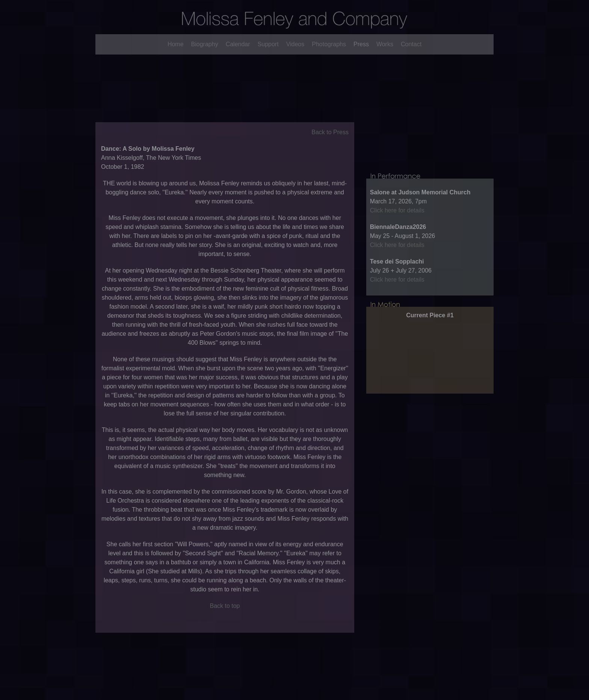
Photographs (329, 44)
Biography (205, 44)
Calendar (238, 44)
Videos (295, 44)
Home (176, 44)
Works (385, 44)
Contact (411, 44)
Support (268, 44)
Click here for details (397, 232)
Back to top (225, 616)
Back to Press (330, 143)
